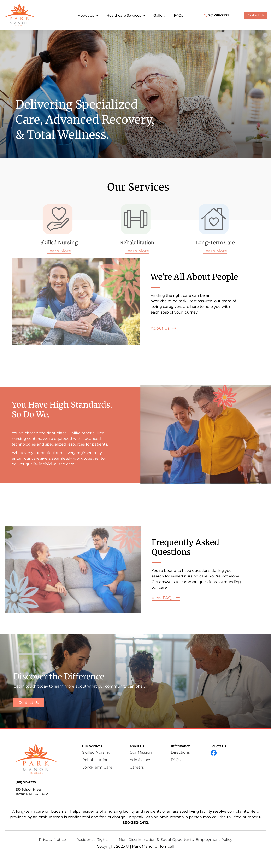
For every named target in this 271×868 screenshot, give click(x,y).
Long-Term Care (215, 243)
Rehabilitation (137, 243)
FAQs (178, 15)
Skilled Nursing (59, 243)
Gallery (160, 15)
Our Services (92, 746)
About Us (88, 15)
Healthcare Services (126, 15)
